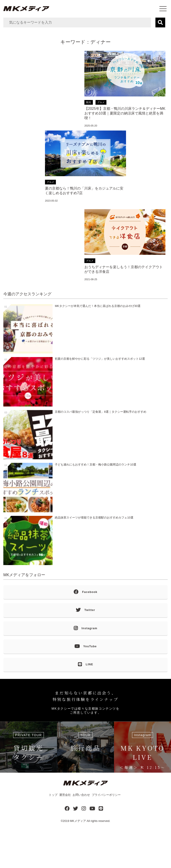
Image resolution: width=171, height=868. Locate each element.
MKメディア (78, 821)
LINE (86, 665)
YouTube (86, 646)
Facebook (86, 592)
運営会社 (65, 795)
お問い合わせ (81, 795)
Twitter (86, 610)
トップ (53, 795)
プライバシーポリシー (106, 795)
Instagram (85, 628)
